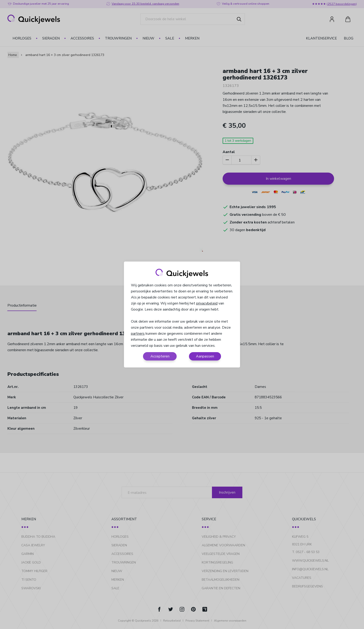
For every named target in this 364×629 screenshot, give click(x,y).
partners (138, 334)
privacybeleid (207, 303)
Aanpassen (205, 356)
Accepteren (160, 356)
